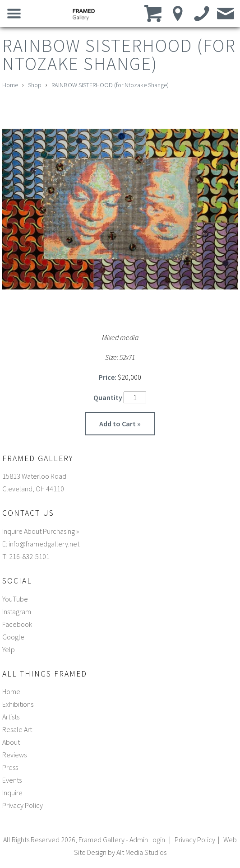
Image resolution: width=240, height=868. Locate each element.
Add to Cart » (120, 424)
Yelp (9, 649)
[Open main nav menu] (14, 13)
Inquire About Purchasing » (41, 531)
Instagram (17, 611)
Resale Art (17, 729)
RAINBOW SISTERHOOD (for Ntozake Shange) (110, 85)
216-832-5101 (29, 556)
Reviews (14, 755)
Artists (11, 717)
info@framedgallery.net (44, 544)
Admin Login (147, 840)
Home (10, 85)
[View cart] (154, 13)
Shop (35, 85)
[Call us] (202, 13)
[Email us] (226, 13)
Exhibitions (18, 704)
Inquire (12, 793)
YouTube (15, 599)
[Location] (178, 13)
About (11, 742)
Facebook (17, 624)
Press (10, 767)
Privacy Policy (23, 805)
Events (12, 780)
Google (13, 637)
